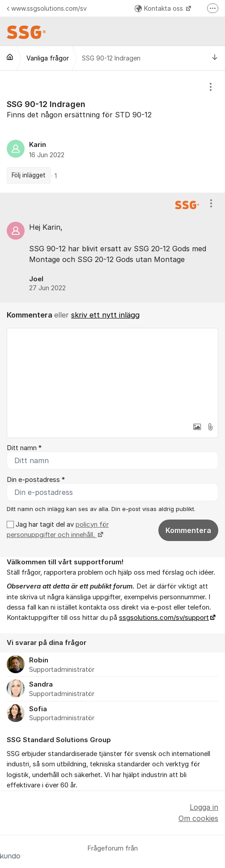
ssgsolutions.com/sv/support (164, 618)
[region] (112, 132)
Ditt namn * (24, 448)
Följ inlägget (29, 175)
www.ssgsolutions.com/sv (47, 8)
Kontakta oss (160, 8)
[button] (197, 427)
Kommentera (188, 530)
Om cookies (198, 818)
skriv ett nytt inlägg (105, 315)
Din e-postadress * (36, 480)
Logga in (204, 807)
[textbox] (112, 373)
